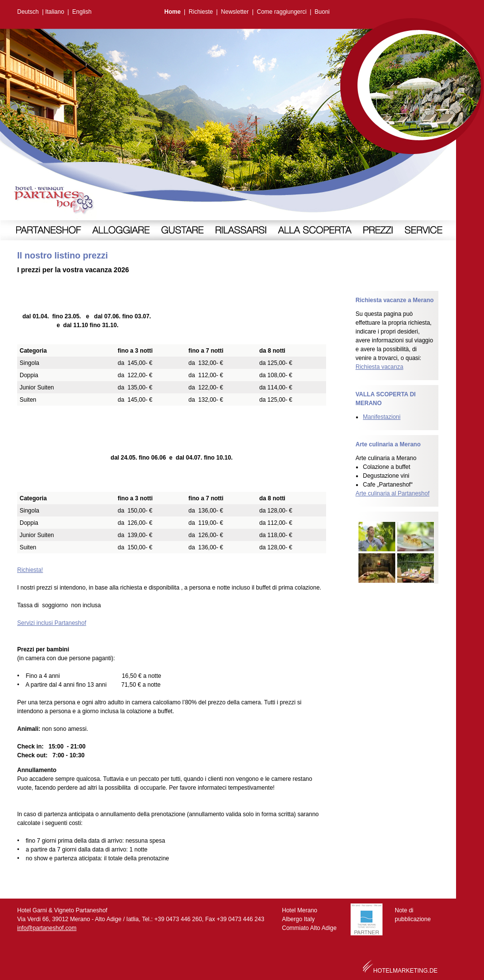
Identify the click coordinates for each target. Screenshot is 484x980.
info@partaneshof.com (47, 928)
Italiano (55, 12)
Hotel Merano (300, 910)
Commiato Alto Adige (309, 928)
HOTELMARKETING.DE (405, 971)
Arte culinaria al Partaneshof (393, 493)
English (82, 12)
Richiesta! (30, 570)
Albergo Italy (298, 919)
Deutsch (28, 12)
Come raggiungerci (282, 12)
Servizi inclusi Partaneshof (52, 623)
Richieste (201, 12)
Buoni (322, 12)
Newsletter (235, 12)
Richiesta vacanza (379, 367)
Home (172, 12)
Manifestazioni (382, 417)
